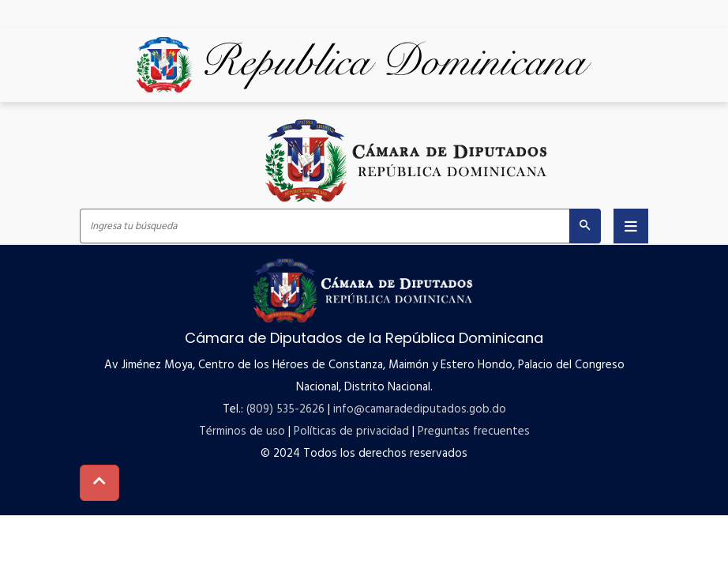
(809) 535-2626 (285, 409)
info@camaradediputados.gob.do (420, 409)
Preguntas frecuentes (474, 431)
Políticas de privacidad (351, 431)
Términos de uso (242, 431)
